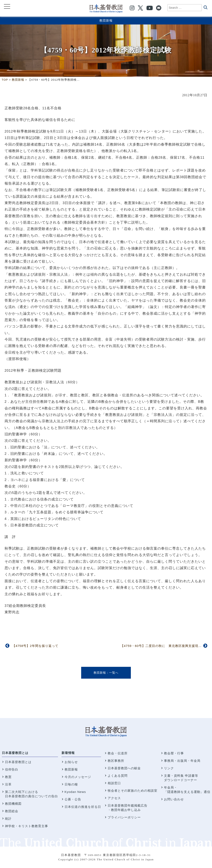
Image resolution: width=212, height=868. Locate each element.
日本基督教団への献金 (124, 768)
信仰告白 (12, 769)
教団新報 (106, 20)
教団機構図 (13, 804)
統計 (8, 819)
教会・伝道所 (118, 753)
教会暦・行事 (174, 753)
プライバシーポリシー (124, 817)
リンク (169, 768)
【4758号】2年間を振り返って (35, 646)
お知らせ (71, 762)
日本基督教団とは (15, 753)
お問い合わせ (174, 799)
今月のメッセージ (78, 777)
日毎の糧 (71, 784)
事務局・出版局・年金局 (182, 761)
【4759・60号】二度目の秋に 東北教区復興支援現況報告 (164, 646)
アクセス (114, 798)
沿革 (8, 784)
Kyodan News (75, 792)
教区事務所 (116, 761)
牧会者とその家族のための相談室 (132, 791)
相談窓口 (114, 783)
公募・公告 (73, 799)
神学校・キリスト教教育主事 (26, 826)
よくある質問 (118, 776)
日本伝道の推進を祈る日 (83, 807)
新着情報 (68, 753)
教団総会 (12, 811)
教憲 (8, 777)
